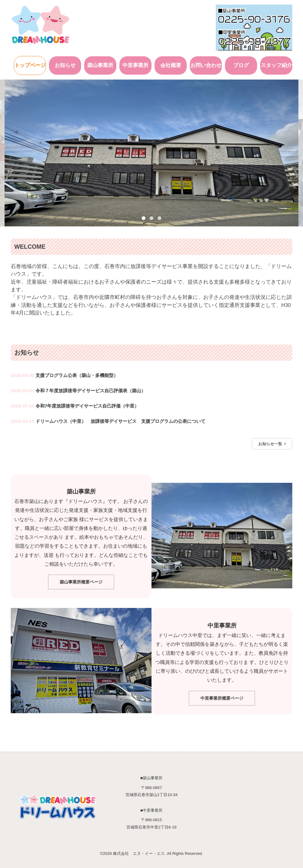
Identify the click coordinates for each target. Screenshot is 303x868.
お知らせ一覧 (272, 443)
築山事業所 (100, 64)
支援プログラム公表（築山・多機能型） (77, 374)
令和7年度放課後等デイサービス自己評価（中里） (87, 405)
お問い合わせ (206, 64)
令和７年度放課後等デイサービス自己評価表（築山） (91, 390)
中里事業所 (135, 64)
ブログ (241, 64)
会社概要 (171, 64)
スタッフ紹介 (276, 64)
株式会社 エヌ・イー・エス (139, 853)
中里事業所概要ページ (222, 697)
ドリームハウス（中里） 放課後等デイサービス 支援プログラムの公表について (120, 420)
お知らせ (65, 64)
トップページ (30, 64)
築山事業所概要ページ (81, 581)
